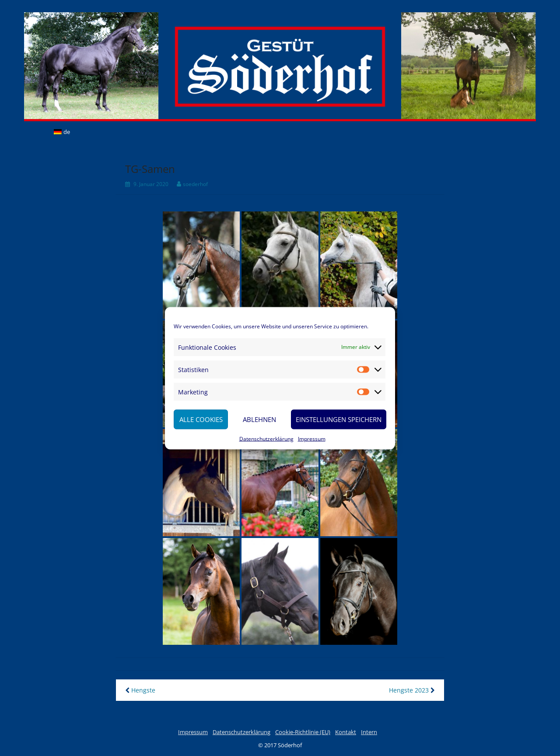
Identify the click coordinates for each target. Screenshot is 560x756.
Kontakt (346, 732)
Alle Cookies (201, 419)
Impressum (312, 438)
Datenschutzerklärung (266, 438)
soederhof (195, 184)
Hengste (140, 690)
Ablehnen (259, 419)
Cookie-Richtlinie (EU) (303, 732)
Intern (369, 732)
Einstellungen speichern (339, 419)
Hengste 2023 (412, 690)
